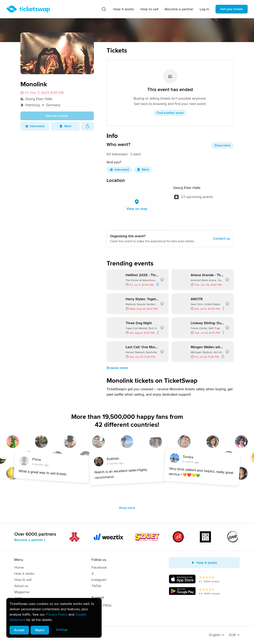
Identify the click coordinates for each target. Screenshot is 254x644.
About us (21, 586)
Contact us (222, 238)
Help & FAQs (102, 605)
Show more (222, 145)
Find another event (170, 113)
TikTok (96, 586)
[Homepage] (28, 9)
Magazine (22, 592)
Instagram (99, 580)
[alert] (54, 618)
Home (19, 567)
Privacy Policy (57, 614)
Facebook (99, 567)
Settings (62, 630)
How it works (124, 9)
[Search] (104, 9)
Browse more (117, 368)
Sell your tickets (232, 9)
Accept (19, 630)
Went (65, 126)
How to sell (149, 9)
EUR (234, 635)
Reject (40, 630)
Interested (35, 126)
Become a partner (179, 9)
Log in (204, 9)
